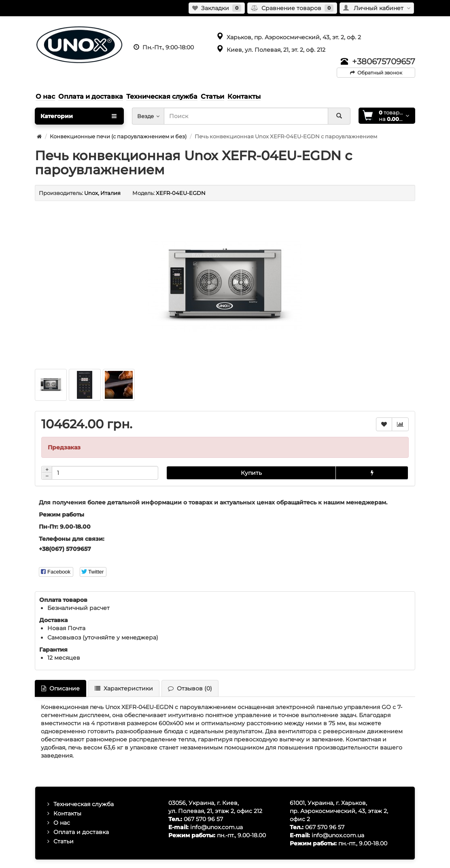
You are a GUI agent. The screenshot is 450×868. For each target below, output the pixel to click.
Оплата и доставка (81, 832)
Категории (79, 116)
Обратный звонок (376, 73)
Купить (251, 473)
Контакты (67, 813)
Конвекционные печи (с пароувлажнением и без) (118, 136)
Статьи (64, 841)
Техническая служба (84, 804)
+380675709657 (384, 61)
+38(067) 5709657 (65, 549)
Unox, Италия (102, 193)
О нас (62, 823)
